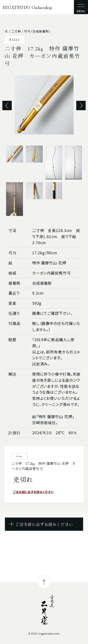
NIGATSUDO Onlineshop (27, 7)
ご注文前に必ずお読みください (34, 492)
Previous (7, 105)
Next (81, 105)
